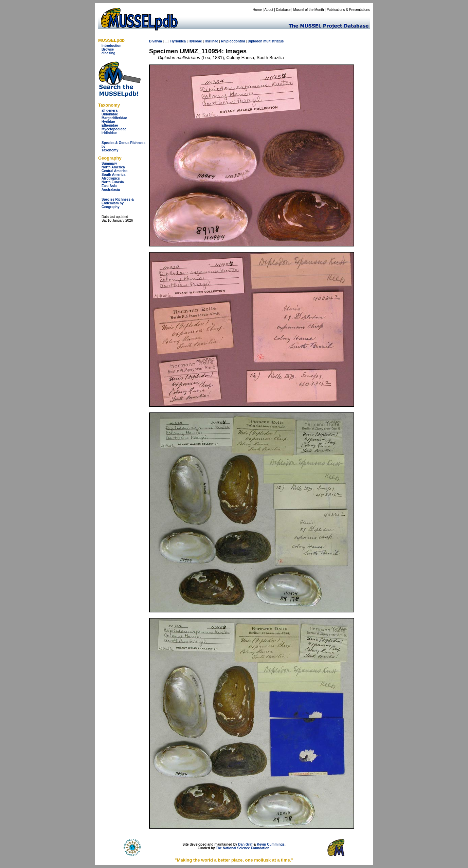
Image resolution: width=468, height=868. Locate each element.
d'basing (109, 53)
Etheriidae (110, 125)
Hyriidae (108, 122)
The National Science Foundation (242, 848)
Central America (114, 171)
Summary (109, 163)
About (269, 10)
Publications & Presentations (348, 10)
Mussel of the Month (309, 10)
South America (113, 175)
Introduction (111, 46)
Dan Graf (245, 844)
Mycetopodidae (114, 129)
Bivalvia (156, 41)
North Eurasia (113, 182)
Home (257, 10)
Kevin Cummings (271, 844)
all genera (110, 110)
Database (283, 10)
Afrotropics (111, 178)
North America (113, 167)
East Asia (109, 186)
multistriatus (273, 41)
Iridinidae (109, 133)
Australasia (111, 190)
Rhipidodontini (233, 41)
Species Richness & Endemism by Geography (118, 203)
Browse (108, 49)
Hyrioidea (178, 41)
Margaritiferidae (114, 118)
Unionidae (110, 114)
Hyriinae (211, 41)
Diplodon (255, 41)
